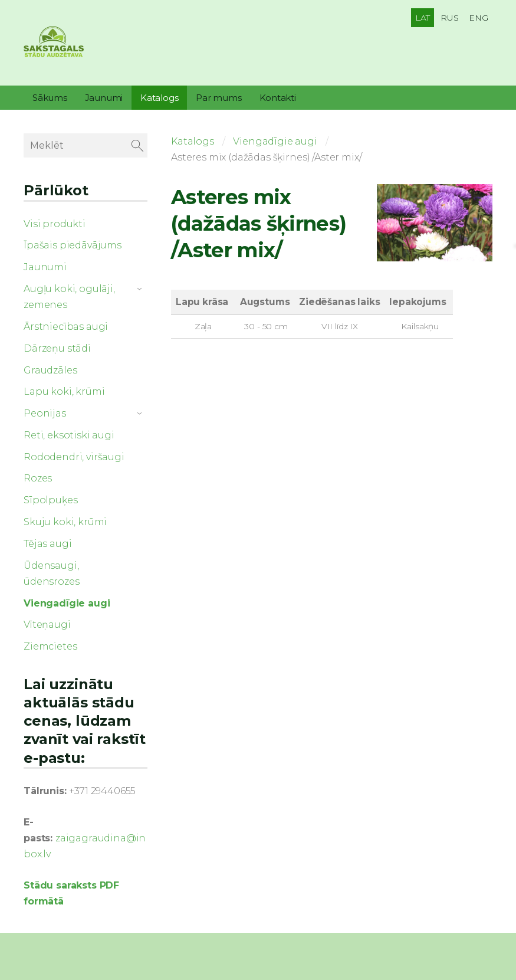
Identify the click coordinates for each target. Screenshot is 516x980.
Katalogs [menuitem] (159, 98)
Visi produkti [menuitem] (55, 224)
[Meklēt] (86, 145)
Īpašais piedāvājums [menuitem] (73, 245)
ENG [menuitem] (479, 18)
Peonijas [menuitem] (45, 413)
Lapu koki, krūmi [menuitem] (64, 391)
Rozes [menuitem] (38, 478)
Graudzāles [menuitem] (50, 370)
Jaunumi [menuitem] (104, 98)
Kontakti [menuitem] (278, 98)
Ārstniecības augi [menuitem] (66, 327)
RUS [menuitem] (450, 18)
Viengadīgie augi (275, 141)
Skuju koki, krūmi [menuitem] (65, 522)
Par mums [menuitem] (218, 98)
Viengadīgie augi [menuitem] (67, 603)
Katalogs (193, 141)
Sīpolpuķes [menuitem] (50, 500)
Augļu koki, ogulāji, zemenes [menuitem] (69, 297)
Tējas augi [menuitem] (47, 544)
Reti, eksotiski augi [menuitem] (69, 435)
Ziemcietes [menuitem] (50, 646)
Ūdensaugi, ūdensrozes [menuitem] (51, 573)
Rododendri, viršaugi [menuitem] (74, 457)
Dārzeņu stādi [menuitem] (57, 348)
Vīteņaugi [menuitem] (47, 625)
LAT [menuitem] (423, 18)
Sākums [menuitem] (50, 98)
